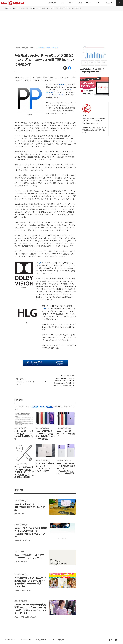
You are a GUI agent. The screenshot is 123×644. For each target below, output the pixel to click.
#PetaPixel (41, 48)
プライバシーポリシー (27, 640)
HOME (7, 8)
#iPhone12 (55, 48)
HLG (45, 309)
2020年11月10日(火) (21, 48)
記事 (40, 263)
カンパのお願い (58, 640)
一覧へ (45, 381)
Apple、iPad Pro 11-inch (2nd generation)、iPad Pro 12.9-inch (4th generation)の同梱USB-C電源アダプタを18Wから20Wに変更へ (64, 381)
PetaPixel (61, 84)
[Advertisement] (61, 25)
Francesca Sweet (58, 95)
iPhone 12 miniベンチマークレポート (26, 381)
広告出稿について (44, 640)
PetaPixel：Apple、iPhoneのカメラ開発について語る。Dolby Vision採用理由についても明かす (50, 8)
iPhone (14, 8)
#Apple (48, 48)
